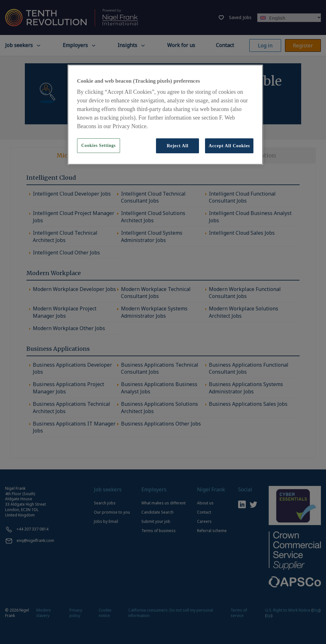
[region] (165, 115)
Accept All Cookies (229, 146)
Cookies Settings (98, 145)
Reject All (178, 146)
